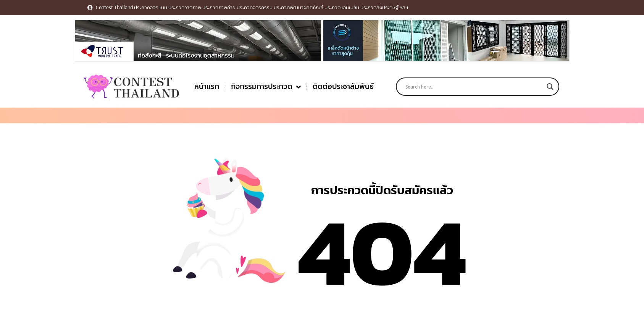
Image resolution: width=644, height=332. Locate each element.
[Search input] (474, 87)
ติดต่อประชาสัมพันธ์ (343, 86)
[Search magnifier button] (550, 87)
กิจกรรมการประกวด (266, 87)
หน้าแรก (207, 86)
